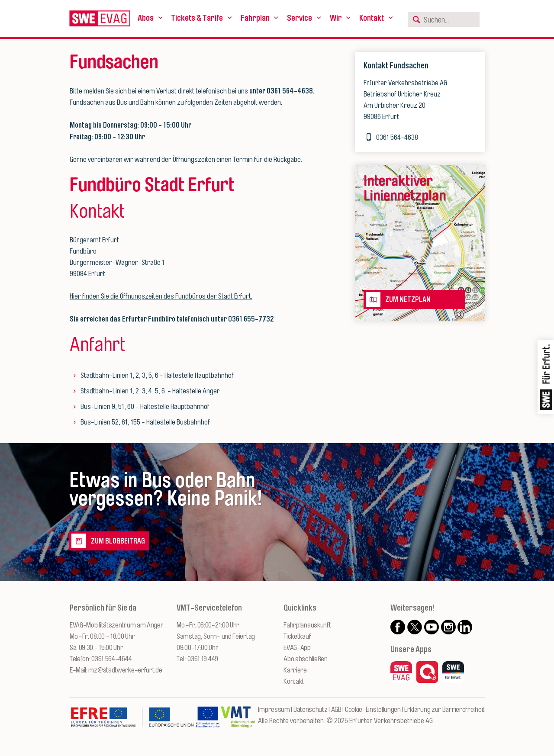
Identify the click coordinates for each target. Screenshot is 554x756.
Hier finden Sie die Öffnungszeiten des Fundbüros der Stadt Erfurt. (161, 296)
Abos (146, 18)
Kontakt (372, 18)
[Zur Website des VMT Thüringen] (238, 721)
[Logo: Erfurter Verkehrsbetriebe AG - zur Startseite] (100, 18)
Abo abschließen (306, 659)
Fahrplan (255, 18)
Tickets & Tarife (197, 18)
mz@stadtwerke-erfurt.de (125, 670)
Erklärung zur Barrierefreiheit (444, 709)
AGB (336, 709)
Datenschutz (311, 709)
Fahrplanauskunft (307, 625)
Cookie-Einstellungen (373, 709)
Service (300, 18)
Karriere (295, 670)
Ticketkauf (297, 636)
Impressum (274, 709)
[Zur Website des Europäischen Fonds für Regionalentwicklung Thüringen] (132, 721)
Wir (336, 18)
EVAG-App (297, 648)
